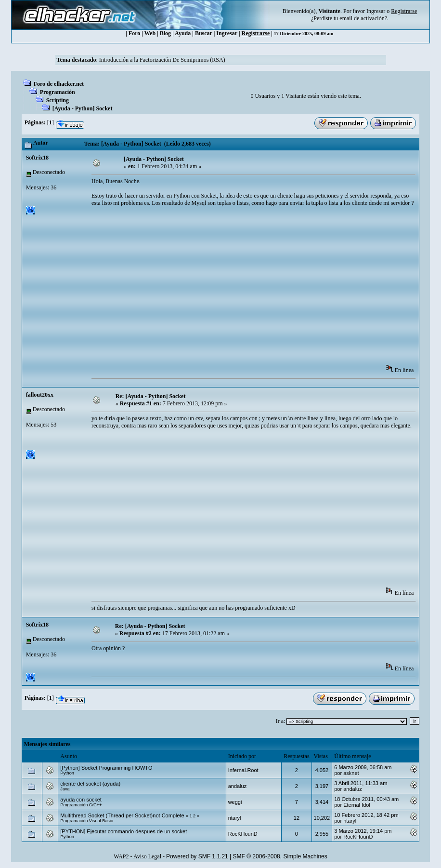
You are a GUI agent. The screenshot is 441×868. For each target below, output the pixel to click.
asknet (351, 773)
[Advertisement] (266, 289)
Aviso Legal (147, 856)
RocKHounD (243, 834)
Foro (134, 33)
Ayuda (183, 33)
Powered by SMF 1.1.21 (197, 856)
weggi (235, 802)
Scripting (58, 100)
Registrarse (256, 33)
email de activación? (363, 18)
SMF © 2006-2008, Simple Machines (280, 856)
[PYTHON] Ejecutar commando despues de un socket (123, 831)
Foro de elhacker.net (59, 84)
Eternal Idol (357, 805)
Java (65, 789)
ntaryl (235, 818)
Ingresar (376, 11)
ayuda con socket (81, 800)
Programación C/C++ (81, 805)
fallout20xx (40, 395)
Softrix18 (37, 158)
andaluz (238, 786)
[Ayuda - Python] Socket (83, 108)
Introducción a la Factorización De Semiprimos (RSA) (162, 60)
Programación (58, 92)
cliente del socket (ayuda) (90, 784)
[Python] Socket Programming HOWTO (106, 768)
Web (150, 33)
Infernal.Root (243, 770)
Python (67, 773)
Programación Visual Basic (86, 821)
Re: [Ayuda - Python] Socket (151, 396)
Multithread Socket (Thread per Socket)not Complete (122, 815)
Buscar (204, 33)
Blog (165, 33)
